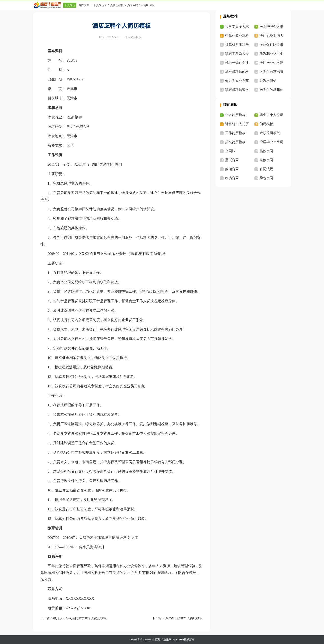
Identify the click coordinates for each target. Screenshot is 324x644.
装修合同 (266, 160)
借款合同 (266, 151)
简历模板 (266, 124)
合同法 (230, 151)
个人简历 (70, 5)
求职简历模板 (270, 133)
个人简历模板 (116, 5)
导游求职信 (268, 81)
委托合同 (232, 160)
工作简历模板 (235, 133)
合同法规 (266, 169)
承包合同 (266, 178)
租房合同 (232, 178)
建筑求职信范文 (237, 90)
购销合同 (232, 169)
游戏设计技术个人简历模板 (184, 618)
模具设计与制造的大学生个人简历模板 (80, 618)
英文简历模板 (235, 142)
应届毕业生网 (163, 639)
